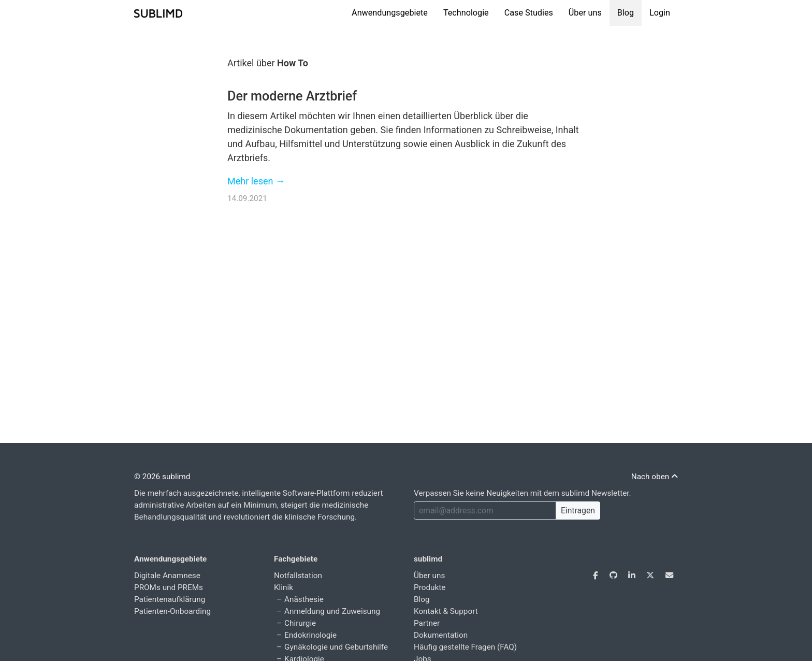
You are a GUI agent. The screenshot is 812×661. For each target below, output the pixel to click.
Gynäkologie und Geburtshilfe (336, 647)
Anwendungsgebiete (390, 13)
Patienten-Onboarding (172, 611)
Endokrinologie (310, 635)
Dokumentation (441, 635)
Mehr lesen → (256, 181)
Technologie (466, 13)
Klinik (284, 587)
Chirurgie (300, 623)
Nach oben (655, 477)
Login (660, 13)
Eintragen (578, 511)
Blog (626, 13)
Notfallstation (298, 576)
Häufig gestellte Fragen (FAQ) (465, 647)
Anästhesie (304, 599)
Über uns (585, 13)
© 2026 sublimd (162, 477)
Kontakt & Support (446, 611)
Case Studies (529, 13)
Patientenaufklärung (170, 599)
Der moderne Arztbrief (292, 96)
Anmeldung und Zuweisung (332, 611)
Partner (427, 623)
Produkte (430, 587)
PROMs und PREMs (169, 587)
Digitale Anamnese (167, 576)
